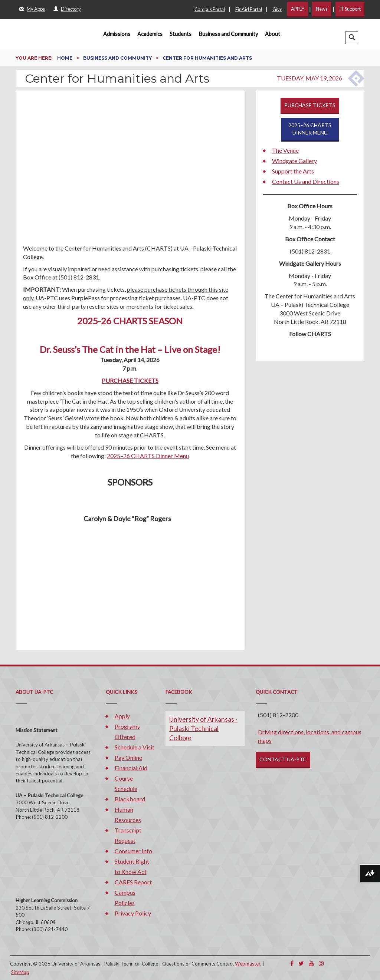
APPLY (298, 9)
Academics (150, 34)
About (273, 34)
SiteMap (20, 972)
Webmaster (248, 964)
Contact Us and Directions (306, 181)
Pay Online (128, 757)
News (322, 9)
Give (277, 9)
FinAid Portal (249, 9)
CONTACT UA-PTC (283, 759)
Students (181, 34)
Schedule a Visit (135, 747)
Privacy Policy (133, 913)
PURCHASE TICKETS (130, 380)
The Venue (285, 150)
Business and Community (228, 34)
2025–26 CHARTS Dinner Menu (148, 456)
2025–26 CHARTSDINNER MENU (310, 129)
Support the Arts (293, 171)
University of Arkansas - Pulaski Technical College (203, 729)
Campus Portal (210, 9)
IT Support (350, 9)
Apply (122, 716)
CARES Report (133, 882)
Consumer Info (133, 851)
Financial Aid (131, 768)
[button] (352, 38)
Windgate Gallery (294, 161)
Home (65, 58)
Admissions (117, 34)
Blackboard (130, 799)
